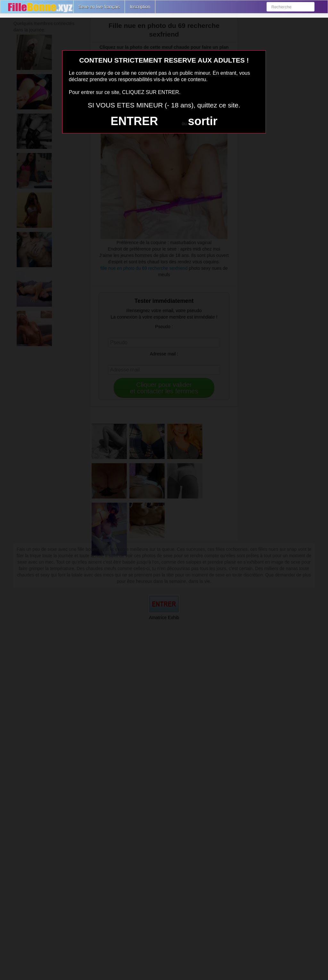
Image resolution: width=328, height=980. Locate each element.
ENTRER (134, 121)
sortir (203, 121)
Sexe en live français (99, 7)
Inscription (140, 7)
